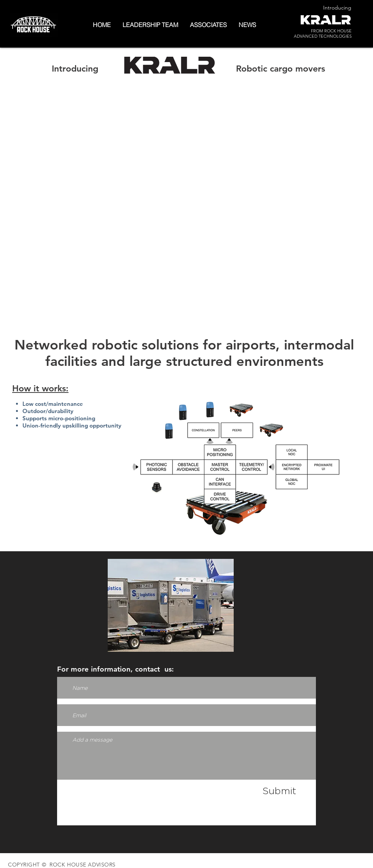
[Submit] (279, 791)
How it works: (40, 388)
